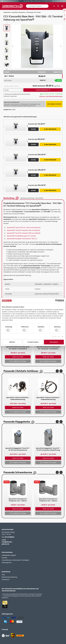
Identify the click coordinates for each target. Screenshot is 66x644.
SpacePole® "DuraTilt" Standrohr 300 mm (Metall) (24, 233)
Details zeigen (56, 337)
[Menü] (62, 6)
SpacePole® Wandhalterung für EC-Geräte (21, 236)
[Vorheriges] (13, 46)
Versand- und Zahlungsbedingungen (51, 96)
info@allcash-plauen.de (7, 542)
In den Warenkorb (50, 129)
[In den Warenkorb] (43, 90)
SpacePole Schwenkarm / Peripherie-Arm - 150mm (48, 500)
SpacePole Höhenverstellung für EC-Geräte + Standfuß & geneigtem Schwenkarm (18, 348)
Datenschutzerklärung (9, 577)
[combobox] (37, 6)
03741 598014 (8, 537)
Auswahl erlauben (33, 342)
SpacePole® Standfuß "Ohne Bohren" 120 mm (22, 239)
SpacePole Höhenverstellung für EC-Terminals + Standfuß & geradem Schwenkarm (48, 348)
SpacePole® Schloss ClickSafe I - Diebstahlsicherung (18, 399)
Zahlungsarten (7, 563)
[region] (33, 47)
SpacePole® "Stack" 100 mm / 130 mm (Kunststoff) (24, 228)
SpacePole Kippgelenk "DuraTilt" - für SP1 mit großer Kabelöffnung (48, 449)
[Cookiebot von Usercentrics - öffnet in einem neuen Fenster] (57, 301)
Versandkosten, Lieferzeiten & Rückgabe (15, 560)
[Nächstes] (61, 46)
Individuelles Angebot (9, 555)
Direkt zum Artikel (18, 357)
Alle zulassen (54, 342)
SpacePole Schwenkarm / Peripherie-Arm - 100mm (18, 500)
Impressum (6, 580)
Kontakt (4, 558)
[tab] (11, 198)
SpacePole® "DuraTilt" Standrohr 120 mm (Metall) (23, 230)
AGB (3, 575)
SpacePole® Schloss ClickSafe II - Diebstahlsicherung (48, 399)
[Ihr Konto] (54, 6)
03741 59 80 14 (38, 1)
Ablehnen (12, 342)
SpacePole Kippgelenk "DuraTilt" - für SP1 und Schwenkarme (18, 449)
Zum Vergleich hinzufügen (18, 361)
